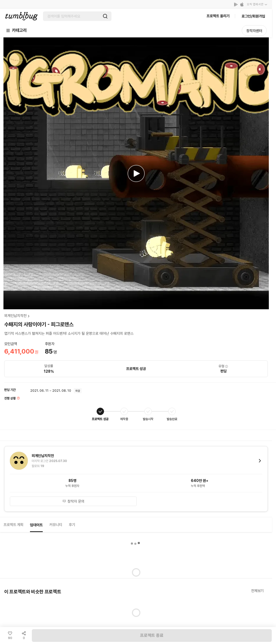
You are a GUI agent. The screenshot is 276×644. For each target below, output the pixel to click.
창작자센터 (254, 31)
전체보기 (257, 591)
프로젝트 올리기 (218, 16)
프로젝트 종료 (152, 635)
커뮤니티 (56, 525)
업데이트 (36, 525)
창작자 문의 (73, 501)
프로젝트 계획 (13, 525)
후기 (72, 525)
